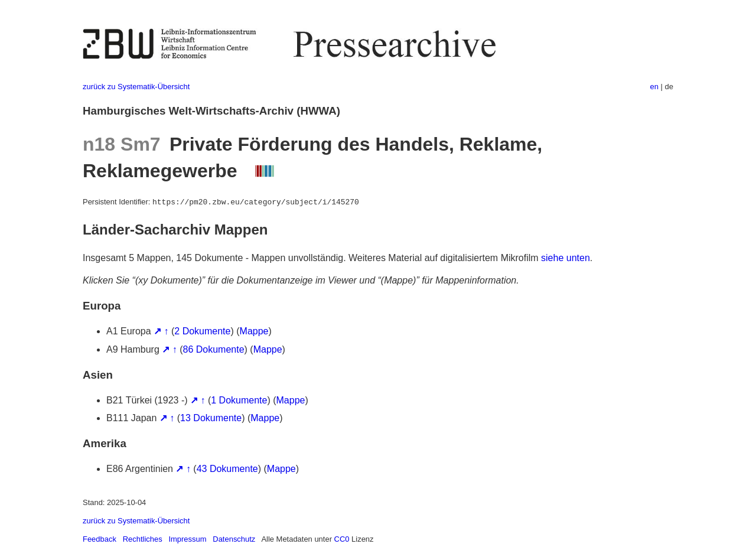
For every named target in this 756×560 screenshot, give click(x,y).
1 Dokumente (239, 400)
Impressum (187, 539)
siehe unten (566, 258)
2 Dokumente (202, 331)
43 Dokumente (227, 469)
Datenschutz (234, 539)
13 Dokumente (211, 418)
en (654, 87)
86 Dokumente (214, 349)
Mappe (254, 331)
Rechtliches (143, 539)
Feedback (100, 539)
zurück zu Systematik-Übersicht (136, 87)
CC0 (342, 539)
